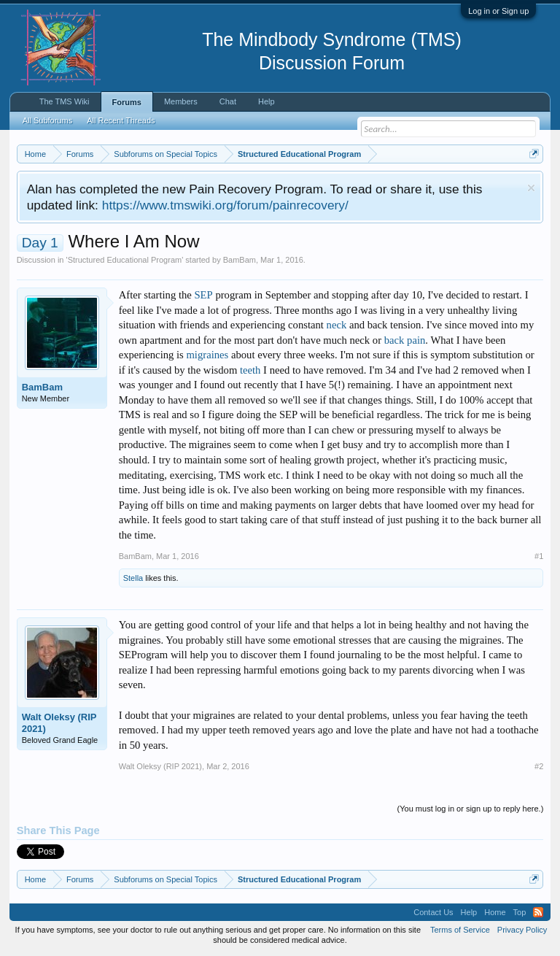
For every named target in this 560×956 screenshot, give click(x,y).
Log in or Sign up (498, 11)
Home (495, 912)
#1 (539, 556)
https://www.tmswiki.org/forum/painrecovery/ (225, 205)
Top (520, 912)
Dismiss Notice (531, 188)
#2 (539, 766)
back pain (405, 340)
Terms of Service (460, 930)
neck (337, 325)
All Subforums (47, 120)
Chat (228, 101)
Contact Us (433, 912)
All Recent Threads (121, 120)
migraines (207, 355)
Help (267, 101)
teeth (250, 370)
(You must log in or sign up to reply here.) (471, 809)
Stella (133, 578)
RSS (538, 912)
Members (181, 101)
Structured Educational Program (125, 260)
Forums (127, 102)
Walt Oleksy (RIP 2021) (59, 723)
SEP (203, 295)
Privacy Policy (522, 930)
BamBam (240, 260)
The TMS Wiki (65, 101)
